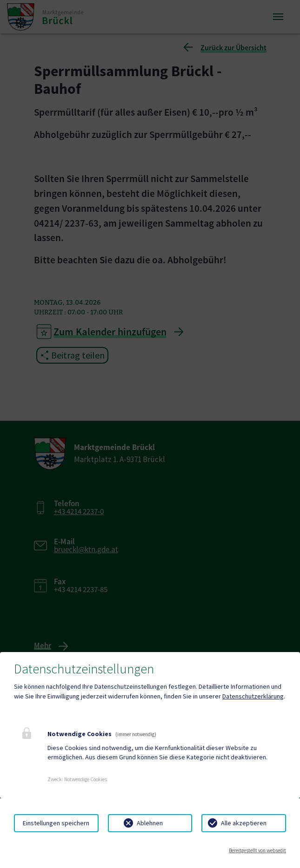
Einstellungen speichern (56, 823)
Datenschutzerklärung (253, 696)
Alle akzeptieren (244, 823)
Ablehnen (150, 823)
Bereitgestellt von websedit (257, 850)
